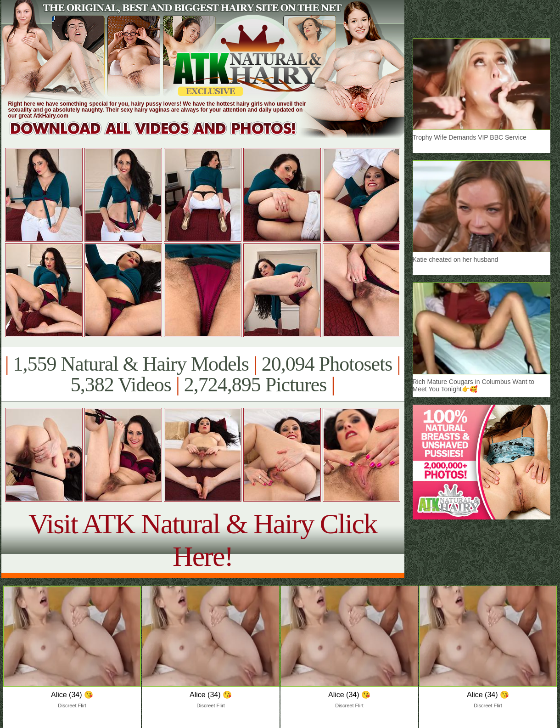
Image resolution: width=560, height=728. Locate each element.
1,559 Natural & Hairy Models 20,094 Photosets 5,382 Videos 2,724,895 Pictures (203, 374)
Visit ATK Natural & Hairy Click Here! (203, 540)
